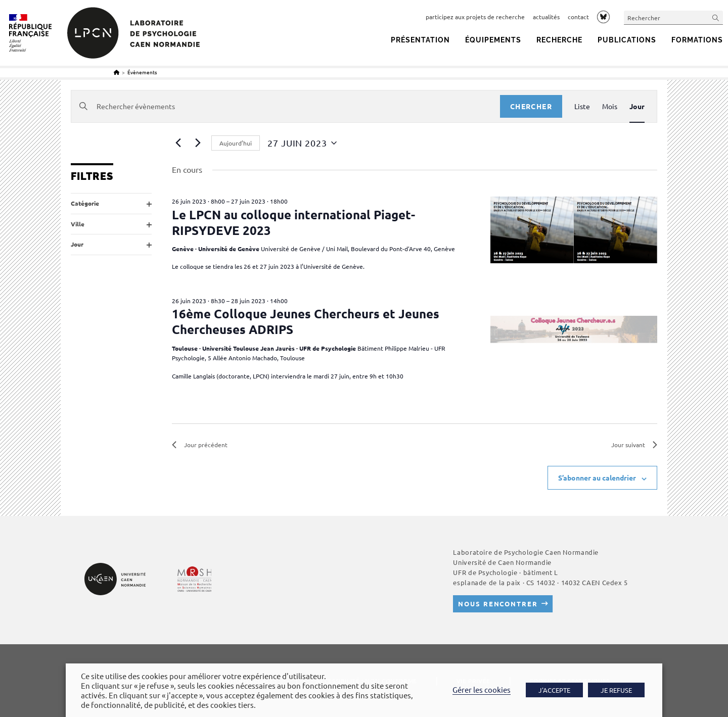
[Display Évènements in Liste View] (582, 106)
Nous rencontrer (498, 604)
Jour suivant (634, 445)
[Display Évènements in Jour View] (637, 106)
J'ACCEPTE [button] (554, 690)
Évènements (142, 72)
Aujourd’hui (236, 143)
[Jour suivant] (198, 143)
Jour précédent (200, 445)
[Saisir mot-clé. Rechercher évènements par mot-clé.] (286, 106)
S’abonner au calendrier (597, 477)
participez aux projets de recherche (475, 17)
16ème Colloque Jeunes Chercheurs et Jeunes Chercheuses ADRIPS (306, 321)
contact (578, 17)
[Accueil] (117, 72)
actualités (546, 17)
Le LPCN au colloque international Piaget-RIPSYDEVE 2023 (293, 222)
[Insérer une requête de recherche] (673, 17)
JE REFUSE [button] (616, 690)
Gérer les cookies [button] (482, 689)
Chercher (531, 106)
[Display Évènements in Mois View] (610, 106)
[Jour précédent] (178, 143)
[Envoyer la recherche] (716, 17)
